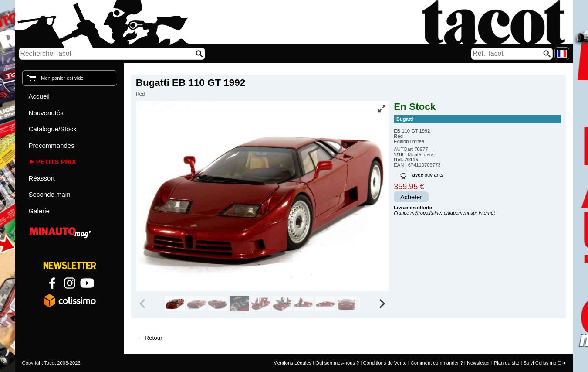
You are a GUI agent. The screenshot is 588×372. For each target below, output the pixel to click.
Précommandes (52, 145)
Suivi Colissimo (540, 363)
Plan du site (507, 363)
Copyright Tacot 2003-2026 (51, 363)
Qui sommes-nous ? (337, 363)
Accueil (39, 96)
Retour (153, 338)
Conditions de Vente (385, 363)
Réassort (42, 178)
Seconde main (50, 194)
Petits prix (56, 162)
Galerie (39, 211)
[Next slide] (382, 304)
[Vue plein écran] (382, 109)
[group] (175, 304)
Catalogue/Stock (53, 129)
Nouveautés (46, 113)
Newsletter (478, 363)
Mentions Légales (292, 363)
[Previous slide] (143, 304)
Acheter (411, 197)
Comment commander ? (437, 363)
